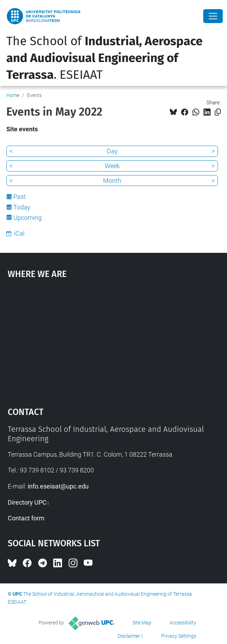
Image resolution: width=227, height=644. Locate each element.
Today (22, 207)
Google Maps (114, 339)
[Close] (213, 16)
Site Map (142, 623)
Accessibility (183, 623)
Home (13, 95)
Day (112, 151)
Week (112, 166)
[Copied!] (218, 112)
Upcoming (27, 218)
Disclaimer (129, 636)
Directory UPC (27, 502)
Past (20, 197)
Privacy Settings (179, 636)
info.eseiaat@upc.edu (58, 486)
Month (112, 181)
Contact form (26, 518)
